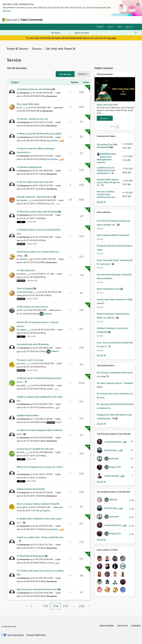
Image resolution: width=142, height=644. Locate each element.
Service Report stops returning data (36, 182)
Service (100, 228)
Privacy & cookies (107, 625)
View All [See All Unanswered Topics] (101, 202)
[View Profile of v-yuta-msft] (31, 222)
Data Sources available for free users (37, 449)
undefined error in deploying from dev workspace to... (106, 170)
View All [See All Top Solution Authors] (101, 482)
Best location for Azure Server (34, 307)
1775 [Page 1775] (45, 606)
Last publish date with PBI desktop (33, 344)
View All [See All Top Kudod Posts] (101, 424)
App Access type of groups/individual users (37, 589)
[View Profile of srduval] (23, 274)
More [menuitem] (107, 20)
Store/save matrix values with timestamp (39, 212)
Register (100, 27)
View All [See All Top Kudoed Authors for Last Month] (101, 539)
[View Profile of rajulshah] (23, 259)
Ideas (73, 20)
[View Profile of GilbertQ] (48, 314)
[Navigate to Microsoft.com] (10, 20)
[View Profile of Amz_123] (50, 204)
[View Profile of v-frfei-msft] (31, 336)
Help (119, 27)
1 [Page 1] (31, 606)
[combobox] (106, 33)
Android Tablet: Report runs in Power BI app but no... (108, 182)
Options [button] (82, 74)
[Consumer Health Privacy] (36, 635)
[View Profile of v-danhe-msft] (31, 280)
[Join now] (105, 118)
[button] (65, 74)
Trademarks (136, 625)
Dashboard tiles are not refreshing (36, 89)
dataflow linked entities (28, 415)
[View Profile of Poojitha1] (23, 507)
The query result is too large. (30, 360)
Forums (49, 20)
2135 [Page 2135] (82, 606)
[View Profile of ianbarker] (23, 200)
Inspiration (61, 20)
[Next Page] (89, 606)
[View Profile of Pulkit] (22, 452)
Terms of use (122, 625)
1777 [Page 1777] (66, 606)
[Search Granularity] (61, 33)
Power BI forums (17, 48)
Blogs (97, 20)
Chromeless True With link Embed (107, 146)
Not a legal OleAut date (28, 104)
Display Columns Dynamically (31, 489)
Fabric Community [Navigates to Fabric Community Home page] (32, 20)
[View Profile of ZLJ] (21, 107)
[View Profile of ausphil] (23, 385)
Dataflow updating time (31, 167)
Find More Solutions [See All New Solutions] (101, 355)
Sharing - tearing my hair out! (34, 119)
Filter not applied (25, 288)
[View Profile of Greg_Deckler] (52, 140)
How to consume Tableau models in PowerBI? (38, 504)
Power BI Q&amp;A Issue (109, 289)
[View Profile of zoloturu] (50, 407)
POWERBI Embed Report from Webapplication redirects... (106, 158)
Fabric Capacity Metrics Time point (113, 235)
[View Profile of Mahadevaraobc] (26, 292)
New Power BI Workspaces (32, 556)
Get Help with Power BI (61, 48)
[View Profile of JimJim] (22, 363)
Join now (7, 11)
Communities (85, 20)
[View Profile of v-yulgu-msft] (31, 244)
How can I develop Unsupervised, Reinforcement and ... (107, 194)
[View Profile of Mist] (21, 310)
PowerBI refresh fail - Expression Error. (35, 197)
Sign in (110, 27)
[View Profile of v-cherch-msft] (32, 299)
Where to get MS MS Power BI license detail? (41, 134)
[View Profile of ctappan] (23, 330)
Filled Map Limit (27, 270)
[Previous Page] (26, 606)
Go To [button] (129, 27)
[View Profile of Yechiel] (58, 422)
